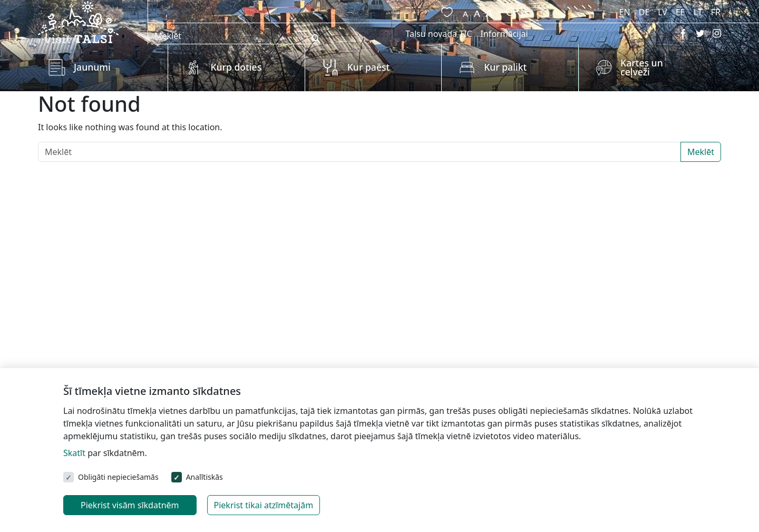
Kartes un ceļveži (642, 67)
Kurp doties (236, 67)
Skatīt (74, 453)
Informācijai (504, 34)
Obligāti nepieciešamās (118, 477)
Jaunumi (92, 67)
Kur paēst (369, 67)
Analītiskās (205, 477)
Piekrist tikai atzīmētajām (264, 505)
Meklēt (701, 152)
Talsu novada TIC (439, 34)
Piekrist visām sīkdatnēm (130, 505)
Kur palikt (505, 67)
